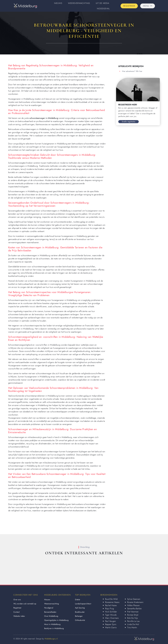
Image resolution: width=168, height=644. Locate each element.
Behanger (79, 616)
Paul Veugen (110, 621)
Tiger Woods (111, 615)
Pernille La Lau (133, 621)
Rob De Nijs (132, 618)
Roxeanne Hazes (112, 602)
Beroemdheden (50, 612)
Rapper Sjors (111, 624)
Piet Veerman (133, 612)
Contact (17, 612)
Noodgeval (103, 9)
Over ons (17, 600)
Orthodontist (80, 620)
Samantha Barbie (134, 609)
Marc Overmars (112, 618)
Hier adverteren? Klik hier (132, 71)
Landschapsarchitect (83, 604)
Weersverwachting (79, 3)
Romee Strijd (133, 615)
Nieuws (58, 3)
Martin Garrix (111, 627)
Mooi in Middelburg (52, 624)
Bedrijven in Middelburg (54, 628)
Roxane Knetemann (135, 602)
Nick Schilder (111, 612)
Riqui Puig (109, 609)
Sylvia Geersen (134, 599)
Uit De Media (102, 3)
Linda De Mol (133, 624)
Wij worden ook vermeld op (25, 604)
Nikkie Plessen (133, 605)
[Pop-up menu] (148, 6)
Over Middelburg (51, 616)
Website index (19, 616)
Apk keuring (80, 608)
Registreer (17, 608)
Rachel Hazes (111, 605)
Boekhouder (80, 612)
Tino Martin (132, 627)
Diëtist (77, 600)
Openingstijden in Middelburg (56, 620)
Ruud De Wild (111, 599)
